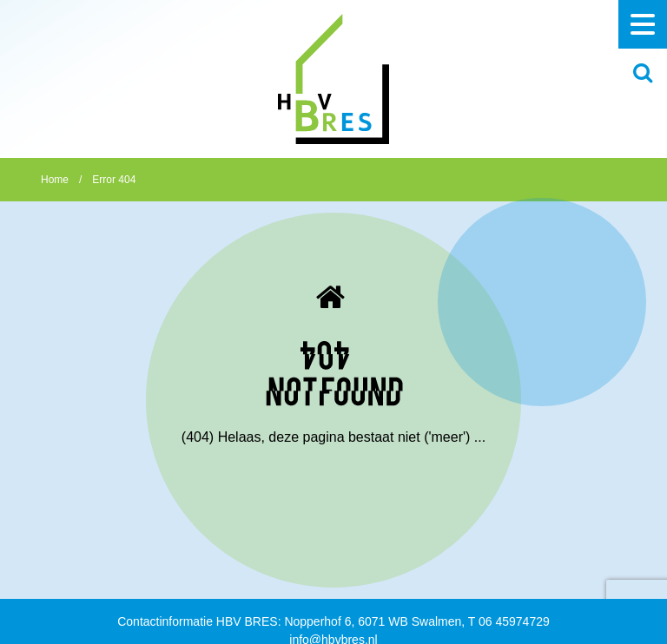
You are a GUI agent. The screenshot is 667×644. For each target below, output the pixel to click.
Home (55, 180)
